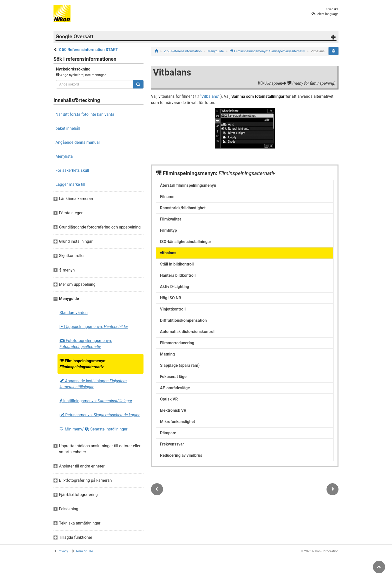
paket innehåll (68, 128)
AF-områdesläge (175, 388)
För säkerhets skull (72, 170)
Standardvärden (73, 313)
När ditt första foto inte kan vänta (85, 114)
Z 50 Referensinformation (183, 51)
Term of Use (84, 551)
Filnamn (167, 197)
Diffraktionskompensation (183, 320)
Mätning (167, 354)
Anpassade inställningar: (93, 384)
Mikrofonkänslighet (177, 422)
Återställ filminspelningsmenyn (188, 185)
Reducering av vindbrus (181, 455)
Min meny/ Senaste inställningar (93, 429)
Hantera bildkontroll (178, 275)
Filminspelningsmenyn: (83, 364)
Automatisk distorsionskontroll (188, 332)
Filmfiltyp (168, 230)
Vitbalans (210, 96)
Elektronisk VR (173, 410)
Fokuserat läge (173, 377)
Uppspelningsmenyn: (94, 327)
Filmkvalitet (170, 219)
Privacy (63, 551)
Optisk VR (169, 399)
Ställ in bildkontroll (177, 264)
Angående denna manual (78, 142)
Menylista (64, 156)
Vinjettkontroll (173, 309)
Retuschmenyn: (100, 415)
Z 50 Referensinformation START (88, 50)
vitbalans (168, 253)
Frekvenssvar (172, 444)
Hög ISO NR (171, 298)
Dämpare (168, 433)
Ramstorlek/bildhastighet (183, 208)
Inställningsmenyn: (96, 401)
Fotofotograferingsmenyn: (86, 344)
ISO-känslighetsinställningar (186, 242)
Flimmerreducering (177, 343)
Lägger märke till (70, 184)
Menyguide (216, 51)
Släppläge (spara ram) (180, 365)
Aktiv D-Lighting (174, 287)
